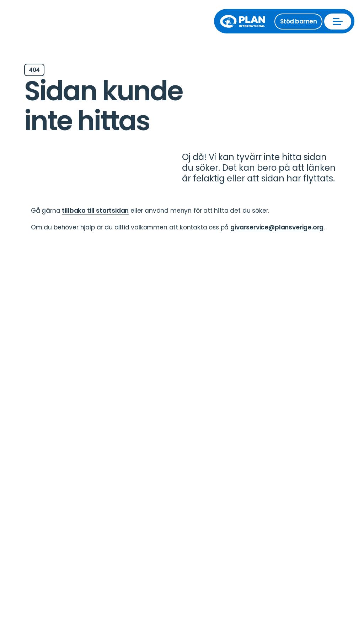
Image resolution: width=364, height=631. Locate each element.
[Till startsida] (246, 21)
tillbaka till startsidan (95, 211)
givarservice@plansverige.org (277, 227)
